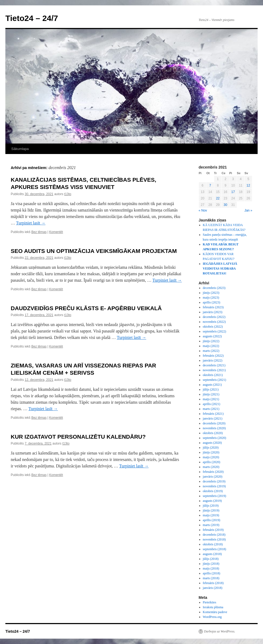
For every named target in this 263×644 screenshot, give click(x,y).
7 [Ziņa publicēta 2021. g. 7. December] (210, 185)
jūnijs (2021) (211, 394)
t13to (68, 194)
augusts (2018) (212, 554)
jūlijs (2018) (211, 559)
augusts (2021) (212, 385)
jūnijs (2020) (211, 452)
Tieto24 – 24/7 (32, 18)
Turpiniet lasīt (31, 223)
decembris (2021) (214, 365)
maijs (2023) (211, 298)
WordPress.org (212, 617)
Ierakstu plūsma (213, 607)
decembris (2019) (214, 481)
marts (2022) (211, 351)
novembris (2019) (214, 486)
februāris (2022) (213, 356)
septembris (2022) (215, 331)
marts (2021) (211, 409)
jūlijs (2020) (211, 448)
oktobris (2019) (213, 491)
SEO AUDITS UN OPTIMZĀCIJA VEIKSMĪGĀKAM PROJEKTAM (94, 251)
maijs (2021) (211, 399)
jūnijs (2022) (211, 341)
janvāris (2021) (213, 418)
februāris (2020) (213, 472)
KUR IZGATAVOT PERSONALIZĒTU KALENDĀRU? (78, 437)
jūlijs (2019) (211, 506)
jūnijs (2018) (211, 564)
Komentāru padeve (215, 612)
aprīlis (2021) (212, 404)
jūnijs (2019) (211, 510)
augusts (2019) (212, 501)
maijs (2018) (211, 568)
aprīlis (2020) (212, 462)
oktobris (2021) (213, 375)
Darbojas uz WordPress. (220, 631)
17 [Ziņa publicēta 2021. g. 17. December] (233, 192)
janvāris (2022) (213, 360)
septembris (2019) (215, 496)
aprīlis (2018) (212, 573)
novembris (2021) (214, 370)
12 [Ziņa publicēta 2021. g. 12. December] (248, 185)
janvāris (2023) (213, 312)
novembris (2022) (214, 322)
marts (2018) (211, 578)
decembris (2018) (214, 535)
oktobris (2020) (213, 433)
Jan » (248, 210)
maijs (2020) (211, 457)
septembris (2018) (215, 549)
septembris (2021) (215, 380)
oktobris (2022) (213, 327)
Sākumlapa (20, 149)
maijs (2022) (211, 346)
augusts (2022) (212, 336)
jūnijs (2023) (211, 293)
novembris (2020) (214, 428)
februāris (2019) (213, 530)
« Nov (203, 210)
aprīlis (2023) (212, 302)
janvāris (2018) (213, 588)
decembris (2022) (214, 317)
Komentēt (56, 232)
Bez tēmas (39, 232)
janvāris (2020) (213, 477)
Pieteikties (210, 602)
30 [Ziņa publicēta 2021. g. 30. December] (225, 205)
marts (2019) (211, 525)
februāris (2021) (213, 414)
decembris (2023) (214, 288)
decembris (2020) (214, 423)
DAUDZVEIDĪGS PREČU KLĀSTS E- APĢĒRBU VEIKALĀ (86, 308)
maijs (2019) (211, 515)
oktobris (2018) (213, 544)
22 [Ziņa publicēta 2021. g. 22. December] (218, 198)
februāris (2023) (213, 307)
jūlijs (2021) (211, 389)
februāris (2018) (213, 583)
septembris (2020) (215, 438)
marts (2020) (211, 467)
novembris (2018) (214, 539)
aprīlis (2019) (212, 520)
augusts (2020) (212, 443)
